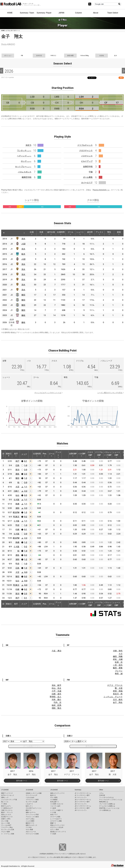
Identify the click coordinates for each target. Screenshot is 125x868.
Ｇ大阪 (16, 500)
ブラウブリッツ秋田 (32, 800)
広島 (17, 465)
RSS (121, 78)
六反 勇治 (56, 651)
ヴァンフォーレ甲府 (32, 815)
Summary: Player (44, 13)
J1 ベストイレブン (81, 797)
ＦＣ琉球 (53, 834)
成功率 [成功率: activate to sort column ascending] (90, 233)
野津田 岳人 (56, 697)
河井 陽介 (56, 700)
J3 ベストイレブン (81, 810)
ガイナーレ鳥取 (55, 817)
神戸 (17, 461)
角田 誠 (119, 674)
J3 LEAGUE (54, 790)
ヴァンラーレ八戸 (31, 795)
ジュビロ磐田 (30, 821)
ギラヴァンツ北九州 (57, 827)
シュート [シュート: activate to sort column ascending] (80, 233)
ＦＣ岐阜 (53, 808)
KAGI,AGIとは (104, 802)
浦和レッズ (5, 797)
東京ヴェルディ (6, 806)
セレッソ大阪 (5, 823)
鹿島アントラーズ (7, 793)
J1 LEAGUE (5, 790)
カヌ (121, 654)
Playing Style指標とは (101, 190)
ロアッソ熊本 (55, 830)
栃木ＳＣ (53, 795)
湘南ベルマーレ (31, 812)
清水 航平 (56, 685)
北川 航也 (118, 700)
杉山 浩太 (56, 688)
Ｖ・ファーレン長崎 (8, 834)
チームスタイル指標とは (107, 806)
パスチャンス (87, 156)
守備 (91, 172)
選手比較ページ (22, 781)
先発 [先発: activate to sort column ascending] (41, 233)
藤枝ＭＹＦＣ (30, 823)
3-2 (26, 547)
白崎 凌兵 (56, 694)
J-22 (23, 244)
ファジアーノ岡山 (7, 827)
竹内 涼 (57, 702)
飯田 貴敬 (118, 668)
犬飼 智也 (118, 651)
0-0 (26, 572)
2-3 (26, 474)
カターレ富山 (30, 819)
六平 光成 (56, 691)
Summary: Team (27, 13)
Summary (78, 790)
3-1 (26, 598)
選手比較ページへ (93, 746)
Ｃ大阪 (16, 521)
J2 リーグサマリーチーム (83, 800)
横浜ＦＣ (29, 810)
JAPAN (61, 13)
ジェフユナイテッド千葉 (9, 800)
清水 (23, 239)
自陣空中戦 (88, 167)
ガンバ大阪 (5, 821)
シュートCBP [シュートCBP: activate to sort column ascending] (116, 455)
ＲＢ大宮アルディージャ (34, 808)
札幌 (17, 530)
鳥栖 (17, 504)
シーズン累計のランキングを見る (110, 393)
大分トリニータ (31, 832)
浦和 (17, 508)
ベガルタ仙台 (30, 797)
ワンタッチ (24, 151)
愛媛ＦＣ (53, 823)
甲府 (17, 525)
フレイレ (119, 671)
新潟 (17, 470)
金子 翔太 (118, 702)
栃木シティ (29, 806)
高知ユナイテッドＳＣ (57, 825)
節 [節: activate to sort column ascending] (3, 455)
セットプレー (23, 167)
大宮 (17, 487)
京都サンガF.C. (6, 819)
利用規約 (43, 854)
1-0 (26, 465)
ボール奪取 (88, 177)
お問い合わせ (80, 854)
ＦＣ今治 (29, 827)
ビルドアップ (87, 161)
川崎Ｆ (16, 491)
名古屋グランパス (7, 817)
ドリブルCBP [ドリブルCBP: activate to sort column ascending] (99, 455)
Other (101, 790)
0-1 (26, 461)
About (96, 13)
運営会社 (72, 854)
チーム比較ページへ (32, 746)
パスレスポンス (25, 172)
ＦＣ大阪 (53, 812)
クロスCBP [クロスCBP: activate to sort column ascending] (90, 455)
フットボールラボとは (106, 797)
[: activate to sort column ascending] (9, 233)
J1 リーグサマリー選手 (82, 795)
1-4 (26, 551)
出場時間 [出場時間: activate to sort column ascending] (61, 233)
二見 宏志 (118, 665)
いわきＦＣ (29, 804)
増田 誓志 (56, 708)
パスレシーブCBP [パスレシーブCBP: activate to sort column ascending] (108, 455)
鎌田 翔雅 (118, 656)
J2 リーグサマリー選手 (82, 802)
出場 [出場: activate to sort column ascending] (32, 233)
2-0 (26, 470)
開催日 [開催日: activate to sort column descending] (9, 455)
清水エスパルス (6, 815)
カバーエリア (87, 183)
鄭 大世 (119, 688)
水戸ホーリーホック (8, 795)
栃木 (23, 254)
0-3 (26, 495)
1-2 (26, 542)
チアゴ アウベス (115, 685)
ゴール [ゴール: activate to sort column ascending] (70, 233)
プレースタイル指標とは (107, 804)
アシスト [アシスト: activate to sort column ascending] (99, 233)
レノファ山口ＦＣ (56, 819)
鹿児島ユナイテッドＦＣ (58, 832)
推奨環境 (50, 854)
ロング (26, 161)
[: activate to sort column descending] (4, 233)
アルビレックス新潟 (32, 817)
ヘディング (24, 156)
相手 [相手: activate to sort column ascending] (16, 455)
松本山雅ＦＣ (55, 802)
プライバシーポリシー (61, 854)
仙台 (17, 495)
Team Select (113, 13)
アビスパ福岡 (5, 832)
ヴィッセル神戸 (6, 825)
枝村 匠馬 (56, 705)
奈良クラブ (54, 815)
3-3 (26, 508)
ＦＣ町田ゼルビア (7, 808)
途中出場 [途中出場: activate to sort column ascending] (51, 233)
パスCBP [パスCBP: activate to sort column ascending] (82, 455)
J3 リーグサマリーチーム (83, 806)
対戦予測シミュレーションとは (109, 808)
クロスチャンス (86, 151)
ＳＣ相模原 (54, 800)
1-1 (26, 487)
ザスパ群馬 (54, 797)
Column (78, 13)
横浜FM (16, 512)
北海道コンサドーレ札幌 (34, 793)
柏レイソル (5, 802)
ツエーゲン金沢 (55, 806)
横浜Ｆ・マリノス (7, 812)
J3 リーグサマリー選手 (82, 808)
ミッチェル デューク (113, 697)
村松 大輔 (118, 659)
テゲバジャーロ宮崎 (32, 834)
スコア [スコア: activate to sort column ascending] (24, 454)
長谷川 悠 (118, 694)
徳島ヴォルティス (31, 825)
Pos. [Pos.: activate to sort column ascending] (45, 455)
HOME (10, 13)
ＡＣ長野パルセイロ (57, 804)
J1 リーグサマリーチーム (83, 793)
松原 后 (119, 662)
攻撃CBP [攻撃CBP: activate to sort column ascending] (73, 455)
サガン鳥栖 (29, 830)
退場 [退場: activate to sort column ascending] (119, 233)
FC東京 (16, 517)
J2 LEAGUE (29, 790)
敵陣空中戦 (27, 177)
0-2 (26, 517)
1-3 (26, 478)
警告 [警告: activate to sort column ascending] (109, 233)
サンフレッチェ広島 (8, 830)
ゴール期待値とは (105, 810)
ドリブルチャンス (85, 145)
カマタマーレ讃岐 (56, 821)
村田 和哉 (118, 691)
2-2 (26, 491)
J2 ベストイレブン (81, 804)
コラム (101, 793)
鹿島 (17, 474)
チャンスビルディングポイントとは (48, 393)
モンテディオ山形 (31, 802)
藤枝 (23, 315)
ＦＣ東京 (4, 804)
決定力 (28, 145)
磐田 (23, 295)
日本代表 (102, 795)
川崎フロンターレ (7, 810)
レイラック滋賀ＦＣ (57, 810)
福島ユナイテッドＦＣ (57, 793)
